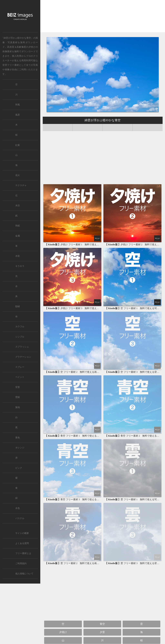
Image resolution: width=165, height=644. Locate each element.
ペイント (20, 377)
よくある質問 (22, 543)
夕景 (102, 632)
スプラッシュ (22, 347)
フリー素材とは (23, 553)
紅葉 (18, 145)
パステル (20, 518)
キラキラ (20, 266)
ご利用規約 (21, 563)
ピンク (19, 468)
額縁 (18, 306)
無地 (18, 407)
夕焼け (32, 47)
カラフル (20, 327)
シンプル (20, 337)
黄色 (18, 438)
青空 (102, 624)
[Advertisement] (103, 17)
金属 (18, 236)
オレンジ (20, 448)
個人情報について (24, 574)
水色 (18, 508)
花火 (18, 175)
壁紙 (18, 397)
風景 (18, 115)
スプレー (20, 367)
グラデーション (23, 357)
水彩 (18, 256)
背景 (18, 387)
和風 (18, 105)
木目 (18, 206)
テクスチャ (21, 185)
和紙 (18, 226)
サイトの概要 (22, 533)
